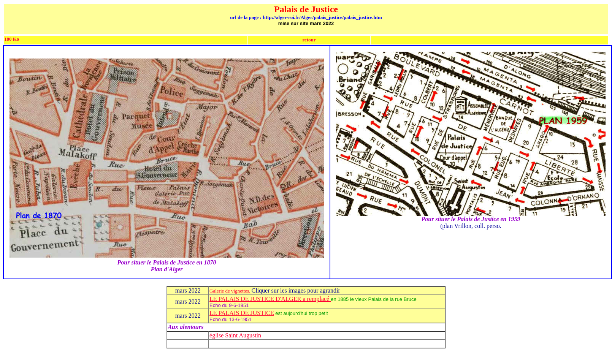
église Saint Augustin (235, 335)
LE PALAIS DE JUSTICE (242, 313)
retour (309, 40)
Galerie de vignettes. (230, 291)
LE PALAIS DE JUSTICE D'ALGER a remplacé (270, 299)
